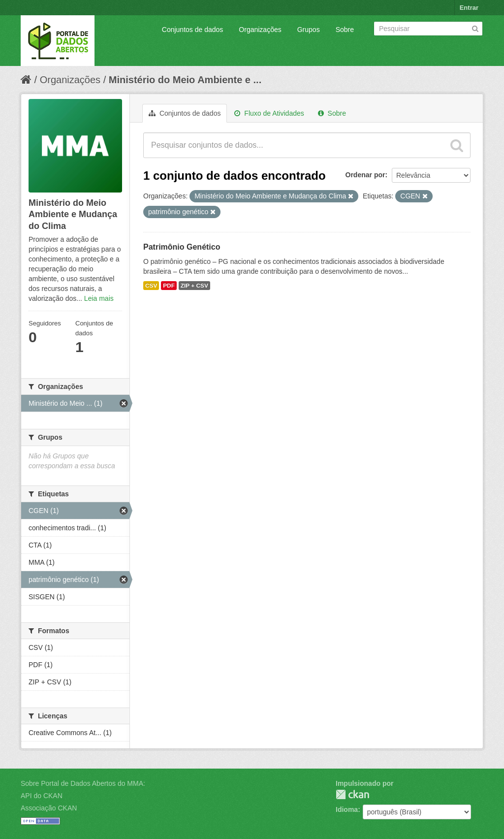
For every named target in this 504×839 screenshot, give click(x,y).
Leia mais (99, 298)
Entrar (469, 8)
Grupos (309, 30)
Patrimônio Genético (182, 247)
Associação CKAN (49, 808)
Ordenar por (365, 175)
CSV (151, 286)
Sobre (345, 30)
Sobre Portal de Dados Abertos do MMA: (83, 783)
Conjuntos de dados (193, 30)
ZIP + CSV (194, 286)
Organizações (260, 30)
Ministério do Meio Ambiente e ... (185, 80)
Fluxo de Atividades (269, 113)
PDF (169, 286)
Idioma (347, 809)
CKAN (352, 794)
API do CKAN (42, 796)
